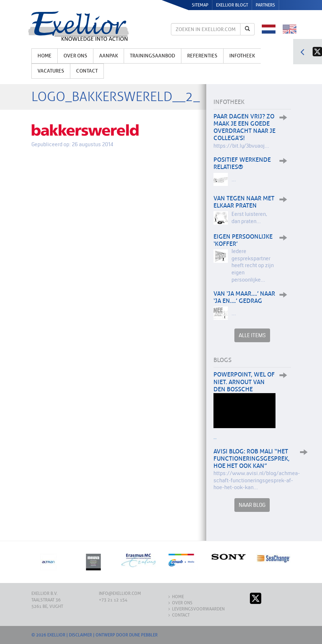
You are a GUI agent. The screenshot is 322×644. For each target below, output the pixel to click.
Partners (265, 5)
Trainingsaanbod (153, 56)
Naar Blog (252, 505)
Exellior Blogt (232, 5)
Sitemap (200, 5)
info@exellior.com (120, 593)
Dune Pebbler (143, 635)
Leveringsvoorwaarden (198, 609)
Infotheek (242, 56)
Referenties (202, 56)
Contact (87, 71)
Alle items (252, 335)
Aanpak (109, 56)
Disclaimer (80, 635)
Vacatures (51, 71)
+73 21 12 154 (113, 600)
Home (45, 56)
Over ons (75, 56)
